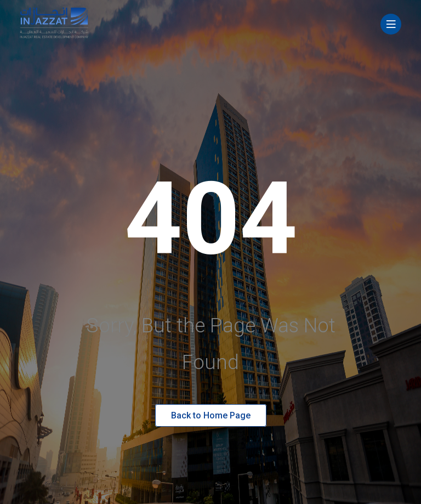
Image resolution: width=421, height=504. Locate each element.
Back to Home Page (211, 415)
